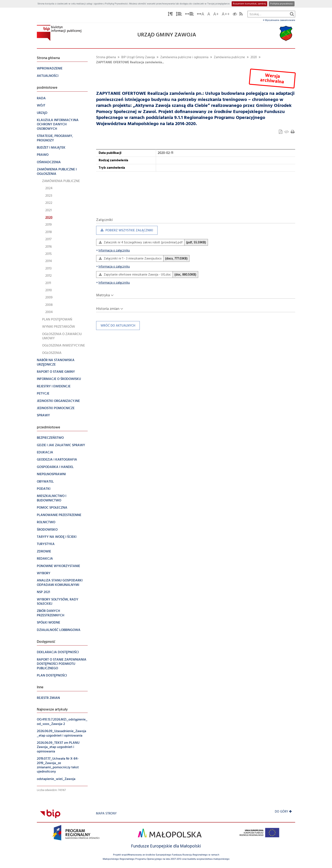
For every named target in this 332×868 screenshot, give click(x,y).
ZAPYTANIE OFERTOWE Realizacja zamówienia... (130, 63)
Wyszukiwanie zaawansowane (279, 20)
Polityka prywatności (282, 4)
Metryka (103, 295)
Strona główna (106, 57)
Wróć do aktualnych (116, 327)
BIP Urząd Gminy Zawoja (138, 57)
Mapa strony (106, 814)
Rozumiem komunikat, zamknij (249, 4)
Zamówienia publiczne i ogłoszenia (184, 57)
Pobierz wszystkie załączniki (125, 231)
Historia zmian (108, 309)
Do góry (283, 812)
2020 (254, 57)
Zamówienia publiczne (229, 57)
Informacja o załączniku (113, 251)
